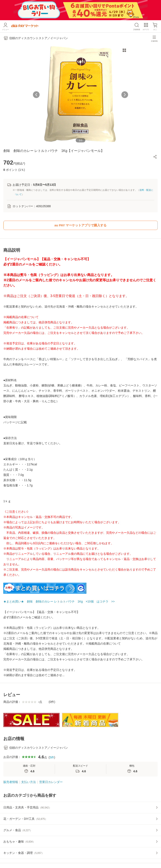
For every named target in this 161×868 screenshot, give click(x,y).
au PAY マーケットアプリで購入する (81, 225)
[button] (155, 157)
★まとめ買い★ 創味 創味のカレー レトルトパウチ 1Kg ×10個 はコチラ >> (59, 601)
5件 (52, 757)
